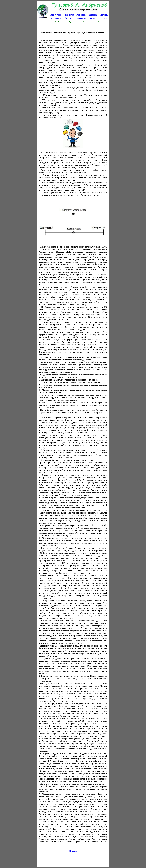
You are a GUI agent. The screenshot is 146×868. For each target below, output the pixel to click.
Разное (93, 18)
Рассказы (81, 18)
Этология (104, 15)
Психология (68, 15)
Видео (104, 18)
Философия (55, 18)
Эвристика (81, 15)
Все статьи (55, 15)
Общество (68, 18)
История (93, 15)
